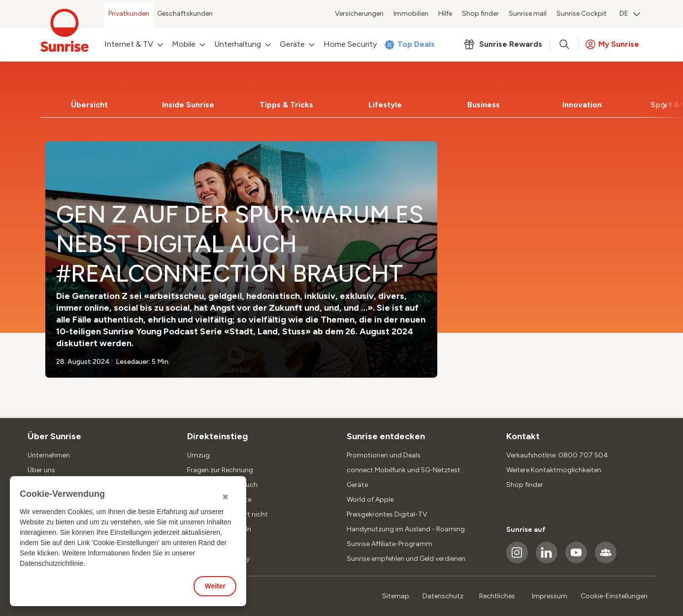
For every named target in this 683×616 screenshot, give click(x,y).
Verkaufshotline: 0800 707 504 (557, 455)
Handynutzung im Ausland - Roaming (406, 529)
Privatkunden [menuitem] (129, 14)
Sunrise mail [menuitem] (528, 14)
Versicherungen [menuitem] (359, 14)
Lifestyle (385, 105)
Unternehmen (49, 455)
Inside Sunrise (188, 105)
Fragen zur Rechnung (220, 470)
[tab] (90, 105)
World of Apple (370, 500)
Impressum (550, 596)
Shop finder (525, 485)
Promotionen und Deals (384, 455)
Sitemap (396, 596)
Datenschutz (443, 596)
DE (630, 14)
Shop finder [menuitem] (480, 14)
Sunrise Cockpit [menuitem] (582, 14)
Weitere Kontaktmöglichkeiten (554, 470)
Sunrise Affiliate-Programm (390, 544)
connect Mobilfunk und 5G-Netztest (404, 470)
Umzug (198, 455)
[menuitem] (630, 15)
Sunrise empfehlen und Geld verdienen (406, 559)
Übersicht (89, 105)
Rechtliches (497, 596)
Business (484, 105)
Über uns (41, 470)
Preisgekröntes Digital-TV (387, 514)
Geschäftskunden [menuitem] (185, 14)
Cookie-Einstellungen (614, 596)
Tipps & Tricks (286, 105)
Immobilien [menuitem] (411, 14)
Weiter (215, 586)
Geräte (357, 485)
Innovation (582, 105)
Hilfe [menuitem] (445, 14)
